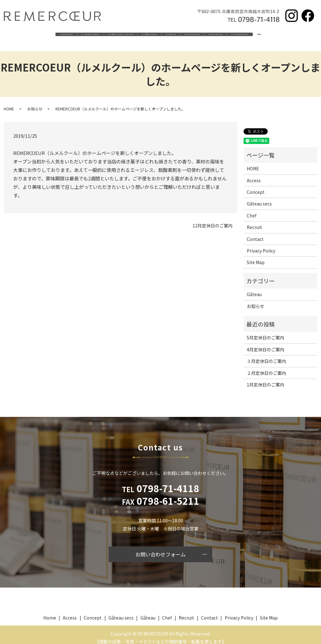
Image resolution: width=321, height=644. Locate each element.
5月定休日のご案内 (266, 331)
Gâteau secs (114, 37)
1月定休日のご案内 (266, 378)
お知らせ (35, 102)
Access (226, 37)
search (280, 37)
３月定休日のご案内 (266, 355)
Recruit (199, 37)
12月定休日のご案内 (213, 219)
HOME (9, 102)
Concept (79, 37)
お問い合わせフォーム (160, 548)
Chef (173, 37)
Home (51, 37)
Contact (255, 37)
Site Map (256, 256)
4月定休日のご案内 (266, 343)
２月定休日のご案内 (266, 367)
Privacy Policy (261, 244)
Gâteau (147, 37)
